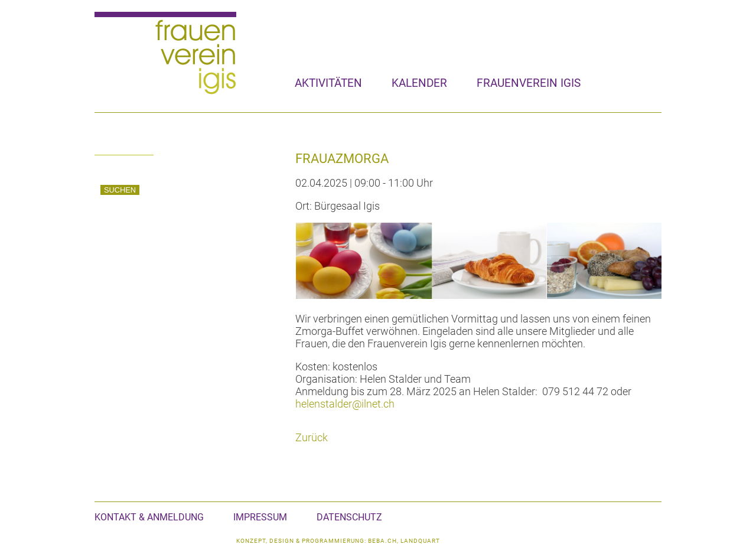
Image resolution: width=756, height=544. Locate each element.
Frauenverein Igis (529, 83)
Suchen (120, 190)
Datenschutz (349, 517)
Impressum (260, 517)
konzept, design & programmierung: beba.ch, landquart (338, 541)
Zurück (312, 437)
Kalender (419, 83)
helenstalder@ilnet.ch (345, 404)
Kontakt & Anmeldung (149, 517)
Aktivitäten (328, 83)
